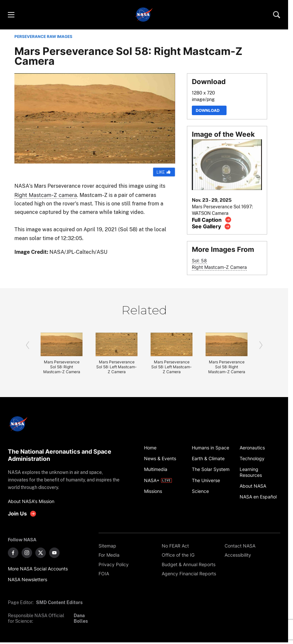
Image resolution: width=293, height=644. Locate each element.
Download (209, 110)
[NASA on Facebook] (13, 553)
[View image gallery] (211, 226)
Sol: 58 (199, 261)
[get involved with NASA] (22, 514)
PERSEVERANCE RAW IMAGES (43, 36)
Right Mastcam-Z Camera (219, 267)
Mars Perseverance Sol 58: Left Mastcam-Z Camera (117, 367)
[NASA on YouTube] (54, 553)
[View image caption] (212, 220)
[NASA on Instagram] (27, 553)
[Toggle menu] (11, 15)
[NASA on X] (41, 553)
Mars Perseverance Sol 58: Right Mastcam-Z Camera (62, 367)
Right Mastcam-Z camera (46, 195)
